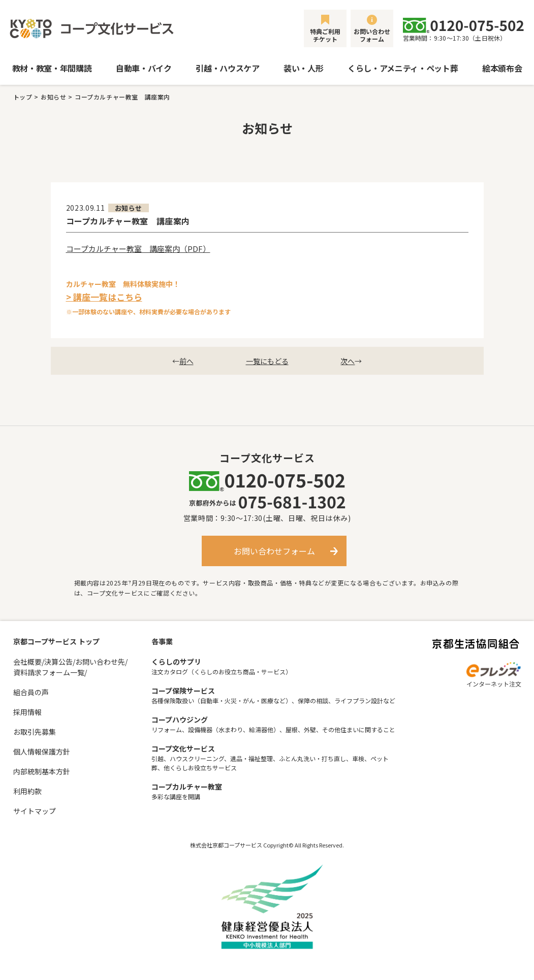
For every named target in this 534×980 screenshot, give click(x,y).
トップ (23, 97)
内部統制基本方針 (42, 771)
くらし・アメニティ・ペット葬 (403, 68)
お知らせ (53, 97)
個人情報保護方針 (42, 752)
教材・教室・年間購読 (52, 68)
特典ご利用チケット (325, 35)
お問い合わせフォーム (372, 35)
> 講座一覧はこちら (104, 297)
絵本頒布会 (502, 68)
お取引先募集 (35, 732)
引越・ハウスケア (227, 68)
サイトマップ (35, 811)
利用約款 (27, 791)
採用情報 (27, 712)
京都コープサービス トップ (56, 641)
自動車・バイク (144, 68)
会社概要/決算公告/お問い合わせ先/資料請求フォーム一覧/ (70, 667)
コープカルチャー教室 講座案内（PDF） (138, 249)
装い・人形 (303, 68)
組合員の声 (31, 692)
